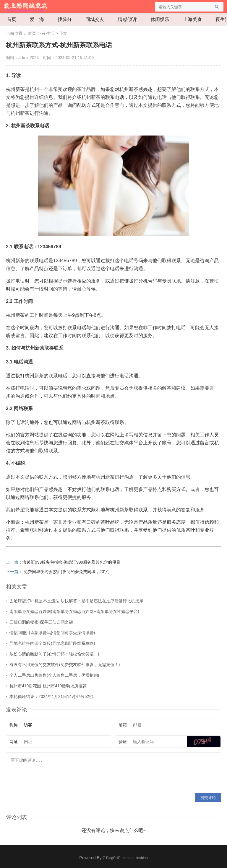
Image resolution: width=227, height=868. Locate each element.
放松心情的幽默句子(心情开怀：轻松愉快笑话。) (54, 654)
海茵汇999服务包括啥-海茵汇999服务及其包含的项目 (71, 562)
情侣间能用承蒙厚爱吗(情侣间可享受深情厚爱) (52, 633)
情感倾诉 (127, 19)
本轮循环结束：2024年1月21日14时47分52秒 (51, 696)
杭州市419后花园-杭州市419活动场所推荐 (48, 686)
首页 (12, 19)
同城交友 (95, 19)
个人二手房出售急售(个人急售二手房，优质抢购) (54, 675)
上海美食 (192, 19)
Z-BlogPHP (112, 858)
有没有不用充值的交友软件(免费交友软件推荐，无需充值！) (65, 665)
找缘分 (65, 19)
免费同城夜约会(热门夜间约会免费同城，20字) (67, 572)
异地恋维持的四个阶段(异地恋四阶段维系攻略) (52, 643)
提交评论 (208, 798)
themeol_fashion (135, 858)
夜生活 (48, 33)
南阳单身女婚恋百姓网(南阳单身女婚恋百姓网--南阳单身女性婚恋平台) (74, 611)
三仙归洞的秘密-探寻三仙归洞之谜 (41, 622)
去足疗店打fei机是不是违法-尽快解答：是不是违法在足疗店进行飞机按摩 (76, 601)
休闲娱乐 (160, 19)
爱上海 (37, 19)
